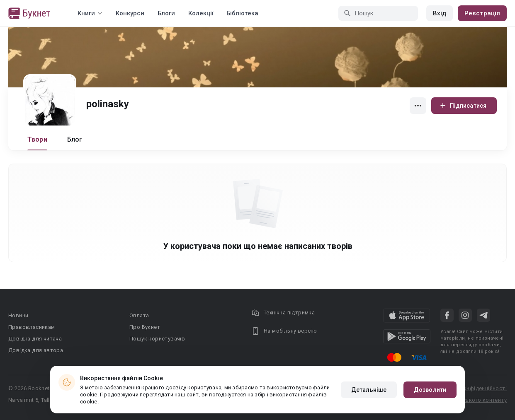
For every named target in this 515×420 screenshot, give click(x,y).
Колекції (201, 13)
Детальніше (369, 390)
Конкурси (130, 13)
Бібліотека (242, 13)
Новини (18, 315)
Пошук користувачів (157, 339)
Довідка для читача (35, 339)
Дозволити (430, 390)
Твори (37, 139)
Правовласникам (32, 327)
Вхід (440, 13)
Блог (75, 139)
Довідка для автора (36, 350)
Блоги (166, 13)
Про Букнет (145, 327)
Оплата (139, 315)
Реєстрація (482, 13)
